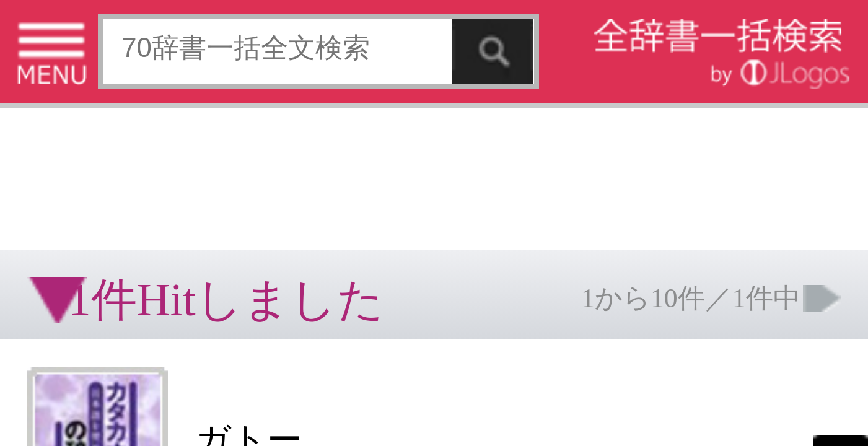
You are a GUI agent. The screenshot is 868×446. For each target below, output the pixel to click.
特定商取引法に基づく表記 (43, 195)
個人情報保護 (107, 195)
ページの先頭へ (152, 234)
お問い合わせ (151, 195)
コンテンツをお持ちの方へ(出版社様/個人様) (72, 203)
